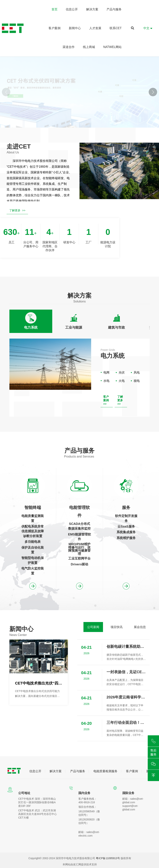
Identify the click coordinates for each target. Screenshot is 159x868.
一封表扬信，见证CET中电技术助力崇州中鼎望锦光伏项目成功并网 (126, 672)
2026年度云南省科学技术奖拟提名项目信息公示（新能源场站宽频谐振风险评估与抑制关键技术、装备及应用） (126, 697)
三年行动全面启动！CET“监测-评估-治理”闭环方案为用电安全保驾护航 (126, 723)
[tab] (31, 321)
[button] (153, 92)
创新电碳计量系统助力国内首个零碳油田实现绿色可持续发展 (126, 646)
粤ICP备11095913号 (108, 858)
